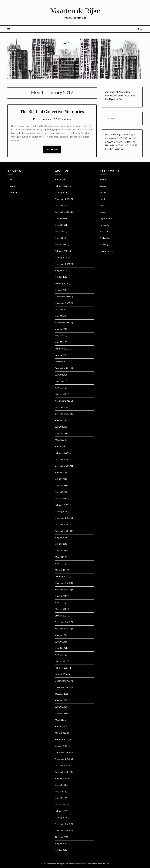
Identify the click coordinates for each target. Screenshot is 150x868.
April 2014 (60, 798)
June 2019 (60, 485)
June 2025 (60, 225)
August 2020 (61, 420)
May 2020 (60, 440)
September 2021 (63, 368)
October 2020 (62, 407)
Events (103, 192)
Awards (103, 179)
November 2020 (63, 401)
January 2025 (61, 258)
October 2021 (62, 362)
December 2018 (63, 518)
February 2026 (62, 186)
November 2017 (63, 583)
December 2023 (63, 297)
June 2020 (60, 433)
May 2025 (60, 232)
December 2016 (63, 622)
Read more (52, 150)
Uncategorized (106, 251)
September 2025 (63, 212)
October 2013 (62, 837)
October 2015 (62, 694)
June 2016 (60, 648)
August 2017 (61, 596)
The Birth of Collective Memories (52, 111)
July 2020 (59, 427)
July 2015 (59, 707)
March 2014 (61, 805)
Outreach (104, 225)
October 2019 (62, 459)
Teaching (104, 244)
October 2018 (62, 525)
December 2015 (63, 681)
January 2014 (61, 817)
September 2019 (63, 466)
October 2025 (62, 205)
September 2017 (63, 590)
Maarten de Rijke (75, 11)
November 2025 (63, 199)
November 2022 (63, 323)
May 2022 (60, 336)
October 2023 (62, 310)
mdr (69, 119)
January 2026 (61, 192)
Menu (140, 29)
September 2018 (63, 531)
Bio (11, 179)
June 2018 (60, 551)
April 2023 (60, 316)
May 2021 (60, 381)
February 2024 (62, 284)
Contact (13, 186)
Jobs (102, 205)
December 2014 (63, 752)
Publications (105, 238)
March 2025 (61, 244)
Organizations (106, 218)
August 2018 (61, 538)
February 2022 (62, 349)
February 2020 (62, 453)
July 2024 (59, 277)
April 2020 (60, 446)
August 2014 (61, 778)
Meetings (14, 192)
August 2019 (61, 472)
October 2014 (62, 765)
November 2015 (63, 687)
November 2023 (63, 303)
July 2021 (59, 375)
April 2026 (60, 179)
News (102, 212)
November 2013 (63, 831)
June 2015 (60, 713)
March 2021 (61, 394)
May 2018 (60, 557)
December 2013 (63, 824)
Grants (103, 199)
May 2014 (60, 791)
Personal (104, 232)
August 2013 (61, 844)
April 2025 (60, 238)
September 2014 (63, 772)
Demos (103, 186)
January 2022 (61, 355)
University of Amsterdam (117, 92)
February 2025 (62, 251)
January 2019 (61, 511)
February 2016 (62, 668)
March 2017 (61, 609)
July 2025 (59, 218)
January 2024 (61, 290)
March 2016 (61, 661)
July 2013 (59, 850)
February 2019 (62, 505)
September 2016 (63, 629)
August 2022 (61, 329)
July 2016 (59, 642)
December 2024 (63, 264)
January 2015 (61, 746)
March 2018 (61, 570)
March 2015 (61, 733)
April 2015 (60, 726)
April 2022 (60, 342)
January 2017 (61, 616)
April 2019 (60, 492)
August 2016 (61, 635)
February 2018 (62, 577)
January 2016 (61, 674)
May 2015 (60, 720)
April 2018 (60, 564)
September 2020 (63, 414)
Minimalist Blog (84, 864)
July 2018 (59, 544)
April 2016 (60, 655)
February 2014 (62, 811)
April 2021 (60, 388)
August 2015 (61, 700)
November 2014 (63, 759)
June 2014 (60, 785)
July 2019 (59, 479)
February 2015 (62, 739)
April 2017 (60, 603)
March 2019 (61, 499)
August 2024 (61, 271)
